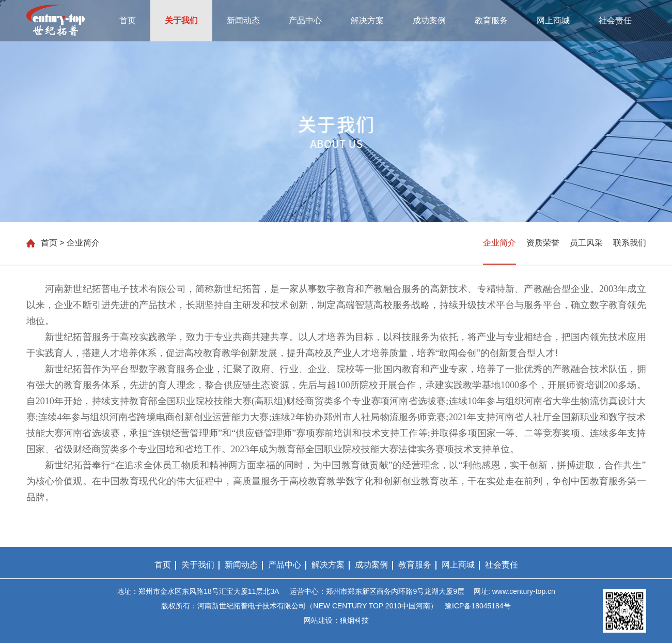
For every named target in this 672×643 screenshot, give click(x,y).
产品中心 (305, 20)
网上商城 (553, 20)
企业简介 (499, 243)
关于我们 (181, 20)
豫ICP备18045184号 (478, 606)
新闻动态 (243, 20)
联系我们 (630, 243)
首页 (128, 20)
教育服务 (491, 20)
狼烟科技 (354, 620)
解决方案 (367, 20)
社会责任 (615, 20)
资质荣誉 (543, 243)
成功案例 (429, 20)
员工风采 (586, 243)
